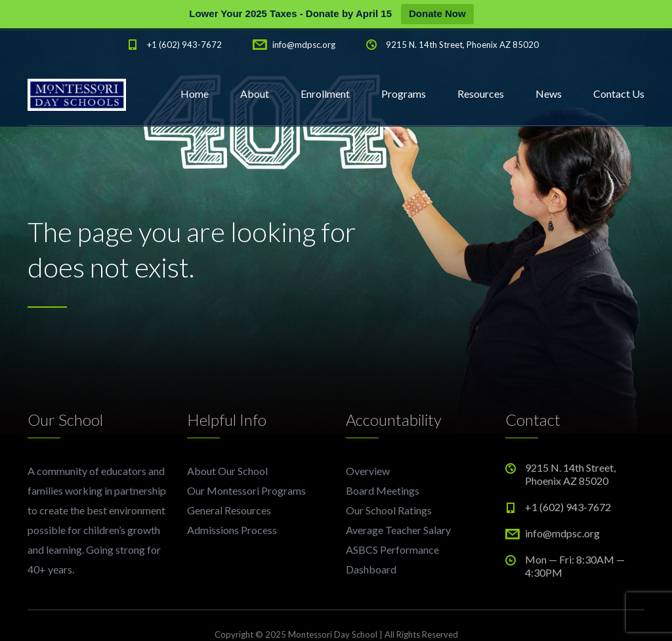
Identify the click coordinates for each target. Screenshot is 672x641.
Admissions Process (232, 530)
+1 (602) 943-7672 (184, 45)
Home (195, 93)
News (549, 93)
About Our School (227, 471)
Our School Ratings (389, 510)
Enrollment (325, 93)
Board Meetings (383, 490)
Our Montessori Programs (246, 490)
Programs (404, 93)
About (255, 93)
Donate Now (437, 13)
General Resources (229, 510)
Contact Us (619, 93)
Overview (368, 471)
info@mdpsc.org (304, 45)
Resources (481, 93)
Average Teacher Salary (398, 530)
